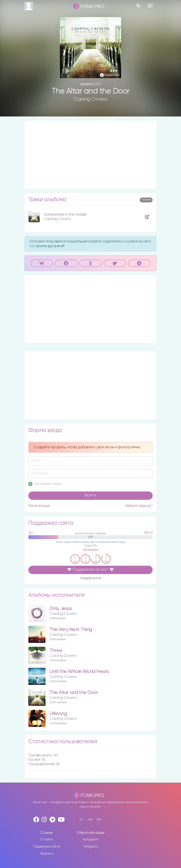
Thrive (56, 651)
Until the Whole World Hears (79, 672)
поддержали (91, 578)
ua (90, 819)
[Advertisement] (90, 155)
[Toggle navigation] (150, 6)
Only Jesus (61, 609)
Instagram (91, 839)
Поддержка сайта (46, 847)
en (99, 819)
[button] (114, 71)
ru (81, 819)
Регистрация (39, 506)
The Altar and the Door (74, 693)
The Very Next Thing (71, 630)
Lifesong (58, 714)
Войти (90, 495)
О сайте (47, 839)
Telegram (90, 847)
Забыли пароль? (139, 506)
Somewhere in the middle (65, 214)
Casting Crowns (90, 99)
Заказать (47, 854)
